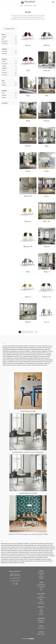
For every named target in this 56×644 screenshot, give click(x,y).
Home (21, 6)
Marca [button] (4, 34)
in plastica (4, 73)
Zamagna (4, 37)
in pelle (4, 70)
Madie (41, 599)
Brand (41, 575)
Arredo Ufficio (41, 628)
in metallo (4, 68)
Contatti (41, 578)
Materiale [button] (4, 59)
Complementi (41, 622)
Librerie (41, 596)
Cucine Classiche (41, 586)
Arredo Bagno (41, 603)
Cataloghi (41, 577)
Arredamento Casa (28, 6)
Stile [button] (3, 81)
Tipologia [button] (4, 91)
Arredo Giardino (41, 634)
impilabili (4, 95)
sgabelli (4, 97)
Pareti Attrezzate (41, 598)
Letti (41, 609)
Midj (3, 39)
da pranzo (4, 54)
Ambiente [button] (4, 49)
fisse (3, 93)
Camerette (41, 614)
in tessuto (4, 75)
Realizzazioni (41, 573)
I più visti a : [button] (5, 103)
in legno (4, 66)
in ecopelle (5, 64)
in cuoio (4, 61)
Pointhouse (5, 43)
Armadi (41, 613)
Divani (41, 601)
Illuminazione (41, 620)
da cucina (4, 51)
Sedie (35, 6)
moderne (4, 85)
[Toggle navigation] (53, 2)
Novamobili (5, 41)
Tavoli (41, 588)
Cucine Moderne (41, 584)
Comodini (41, 611)
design (4, 83)
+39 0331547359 (16, 578)
